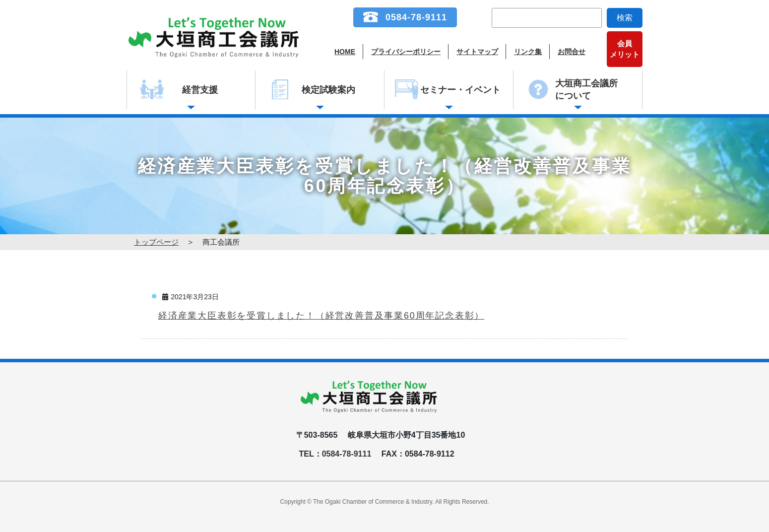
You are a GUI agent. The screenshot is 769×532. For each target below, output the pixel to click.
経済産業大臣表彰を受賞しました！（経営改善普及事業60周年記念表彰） (321, 316)
